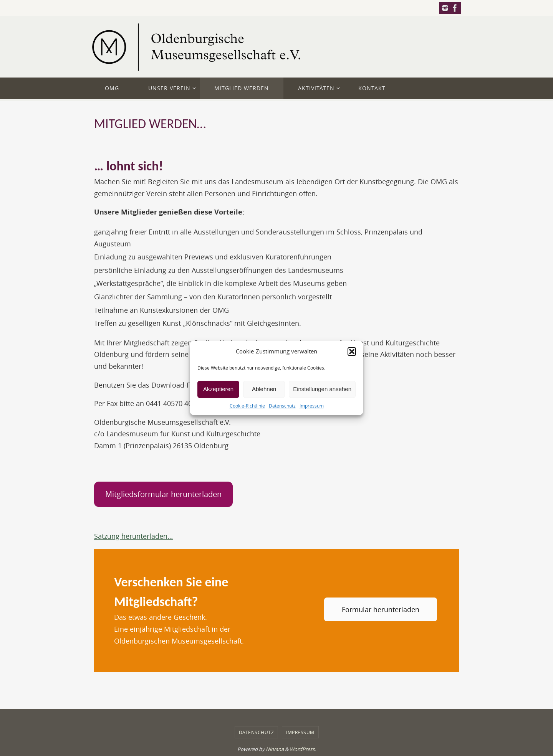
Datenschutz (282, 406)
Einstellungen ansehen (322, 389)
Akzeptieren (218, 389)
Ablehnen (264, 389)
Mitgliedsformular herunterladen (163, 494)
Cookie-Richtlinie (247, 406)
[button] (352, 352)
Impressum (312, 406)
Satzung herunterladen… (133, 536)
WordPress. (303, 749)
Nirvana (275, 749)
